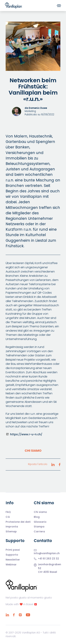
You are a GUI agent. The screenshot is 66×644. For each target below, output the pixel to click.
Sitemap (11, 532)
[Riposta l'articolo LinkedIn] (53, 464)
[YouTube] (28, 615)
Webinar (11, 565)
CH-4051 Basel (48, 572)
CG (8, 517)
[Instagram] (20, 615)
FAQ (8, 512)
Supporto (12, 555)
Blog (37, 517)
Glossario (40, 522)
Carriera (39, 532)
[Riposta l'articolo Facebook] (59, 464)
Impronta (12, 527)
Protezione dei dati (18, 522)
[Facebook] (14, 615)
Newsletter (13, 560)
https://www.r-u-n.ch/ (26, 434)
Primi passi (13, 550)
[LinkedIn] (7, 615)
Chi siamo (33, 451)
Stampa (39, 527)
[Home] (14, 6)
